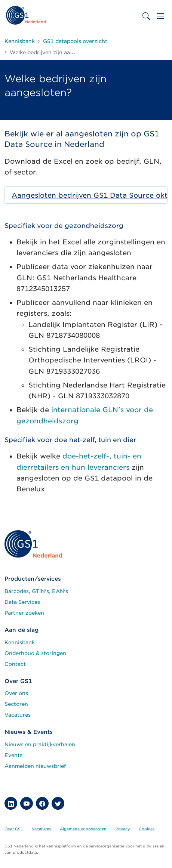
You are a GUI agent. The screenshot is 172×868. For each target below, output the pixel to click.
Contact (15, 664)
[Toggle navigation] (160, 16)
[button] (11, 803)
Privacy (123, 829)
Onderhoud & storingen (35, 653)
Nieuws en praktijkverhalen (40, 744)
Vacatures (18, 715)
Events (13, 755)
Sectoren (16, 704)
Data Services (22, 602)
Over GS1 (14, 829)
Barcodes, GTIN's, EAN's (36, 591)
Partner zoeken (24, 613)
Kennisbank (20, 642)
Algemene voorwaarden (83, 829)
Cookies (147, 829)
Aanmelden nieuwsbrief (35, 766)
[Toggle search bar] (146, 16)
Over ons (16, 693)
